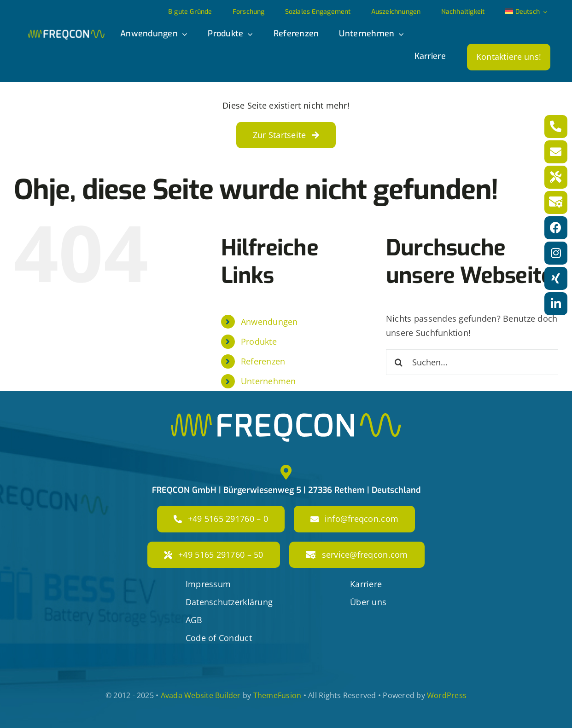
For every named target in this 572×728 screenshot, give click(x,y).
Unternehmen (268, 381)
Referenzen (263, 361)
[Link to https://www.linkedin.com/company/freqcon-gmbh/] (556, 304)
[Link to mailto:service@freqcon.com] (556, 202)
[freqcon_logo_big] (286, 417)
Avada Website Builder (201, 695)
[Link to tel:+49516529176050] (556, 177)
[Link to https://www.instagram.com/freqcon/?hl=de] (556, 253)
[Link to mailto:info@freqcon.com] (556, 152)
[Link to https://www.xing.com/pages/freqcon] (556, 278)
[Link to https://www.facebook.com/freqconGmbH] (556, 228)
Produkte (259, 341)
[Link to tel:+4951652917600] (556, 127)
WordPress (447, 695)
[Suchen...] (472, 362)
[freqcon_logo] (66, 34)
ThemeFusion (277, 695)
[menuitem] (526, 12)
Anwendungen (269, 322)
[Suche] (399, 362)
